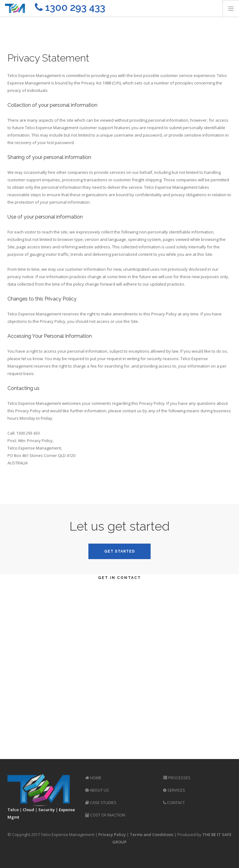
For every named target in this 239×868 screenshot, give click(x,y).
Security (47, 810)
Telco (13, 810)
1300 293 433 (70, 7)
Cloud (28, 810)
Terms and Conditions (152, 834)
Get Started (120, 551)
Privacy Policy (112, 834)
